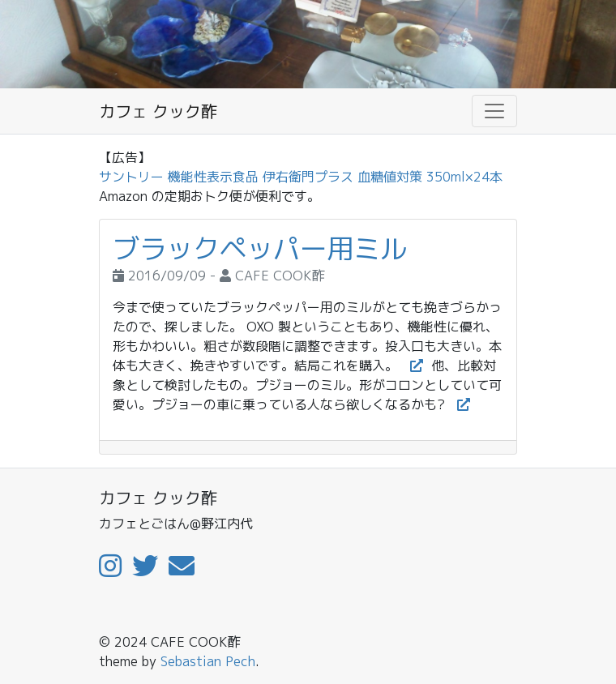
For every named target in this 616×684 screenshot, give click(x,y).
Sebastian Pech (208, 661)
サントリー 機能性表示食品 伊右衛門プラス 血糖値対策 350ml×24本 (301, 177)
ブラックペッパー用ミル (260, 248)
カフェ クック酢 (158, 111)
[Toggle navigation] (494, 111)
